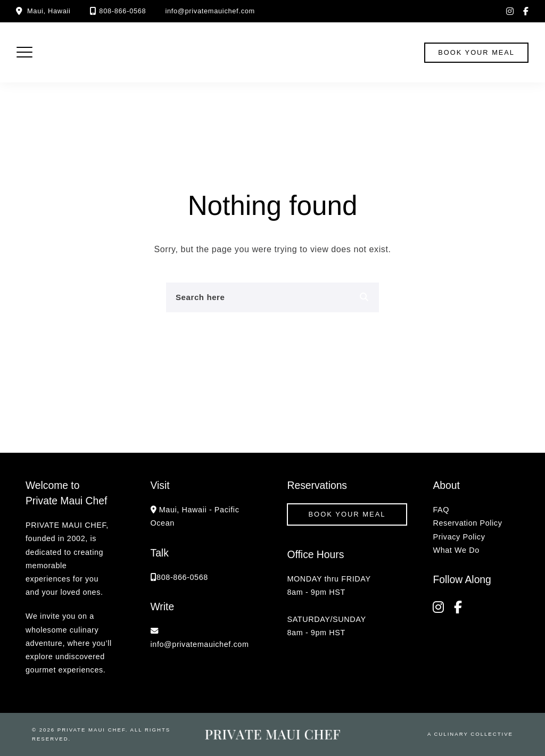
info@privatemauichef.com (210, 11)
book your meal (476, 52)
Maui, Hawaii (49, 11)
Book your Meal (347, 514)
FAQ (441, 510)
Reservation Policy (467, 523)
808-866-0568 (122, 11)
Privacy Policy (459, 537)
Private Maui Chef (92, 730)
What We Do (456, 550)
